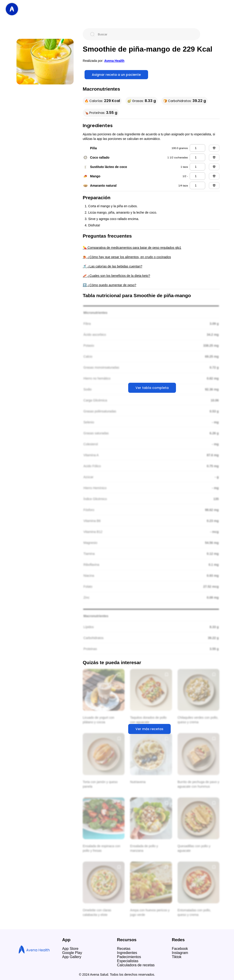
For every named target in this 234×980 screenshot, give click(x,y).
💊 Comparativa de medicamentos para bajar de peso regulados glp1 (132, 248)
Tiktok (177, 957)
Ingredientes (127, 953)
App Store (70, 949)
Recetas (124, 949)
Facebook (180, 949)
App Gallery (72, 957)
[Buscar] (145, 34)
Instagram (180, 953)
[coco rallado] (197, 157)
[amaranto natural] (197, 185)
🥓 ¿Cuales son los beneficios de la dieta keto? (116, 276)
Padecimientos (129, 957)
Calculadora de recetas (136, 965)
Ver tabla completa (152, 388)
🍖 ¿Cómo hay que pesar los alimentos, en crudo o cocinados (127, 257)
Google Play (72, 953)
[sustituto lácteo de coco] (197, 167)
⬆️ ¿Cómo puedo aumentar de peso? (109, 285)
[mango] (197, 176)
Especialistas (128, 961)
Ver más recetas (149, 729)
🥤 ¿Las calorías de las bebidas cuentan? (113, 266)
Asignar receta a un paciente (116, 75)
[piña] (197, 148)
